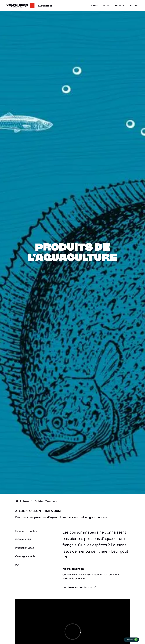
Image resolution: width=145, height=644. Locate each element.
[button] (47, 6)
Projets (106, 5)
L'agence (94, 5)
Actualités (120, 5)
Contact (134, 5)
